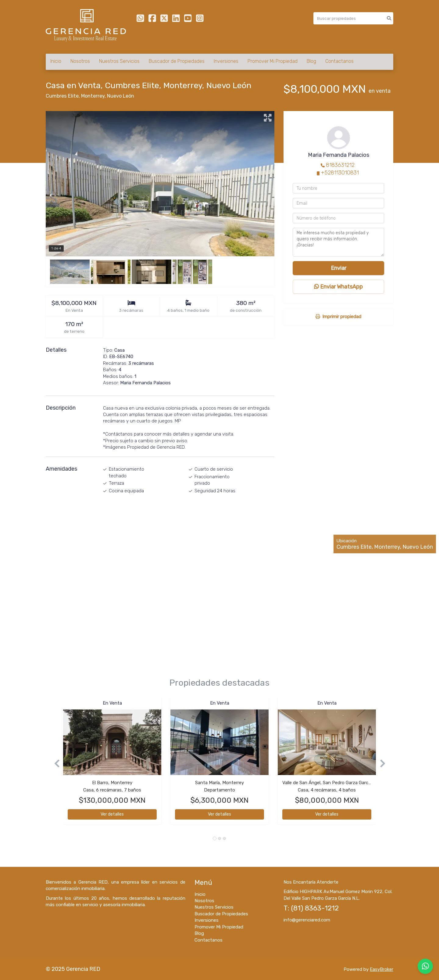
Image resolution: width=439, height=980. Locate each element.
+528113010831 (340, 173)
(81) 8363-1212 (315, 908)
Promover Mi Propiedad (273, 61)
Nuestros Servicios (119, 61)
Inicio (56, 61)
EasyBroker (382, 969)
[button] (54, 764)
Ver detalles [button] (112, 814)
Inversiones (226, 61)
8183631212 (340, 165)
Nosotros (80, 61)
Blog (311, 61)
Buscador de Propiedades (177, 61)
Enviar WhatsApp (338, 287)
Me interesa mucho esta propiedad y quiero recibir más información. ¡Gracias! (338, 242)
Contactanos (339, 61)
